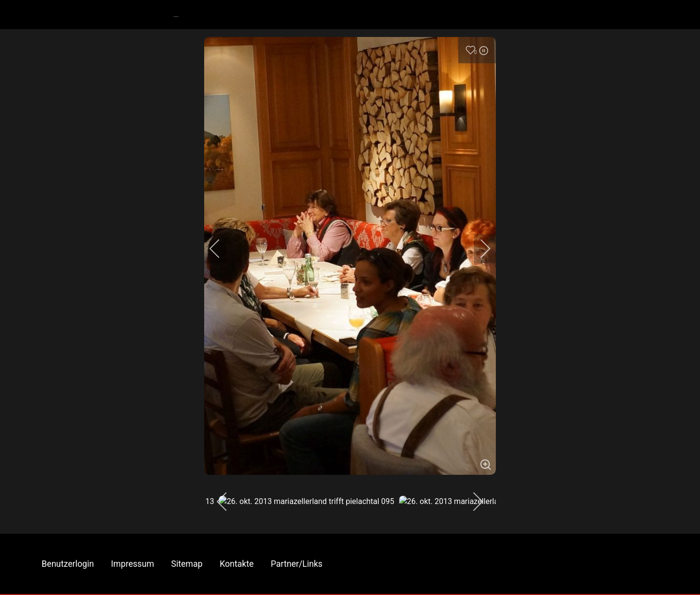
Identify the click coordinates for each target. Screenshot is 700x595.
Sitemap (187, 564)
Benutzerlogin (68, 564)
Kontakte (237, 564)
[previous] (221, 249)
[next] (479, 249)
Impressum (132, 564)
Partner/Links (297, 564)
